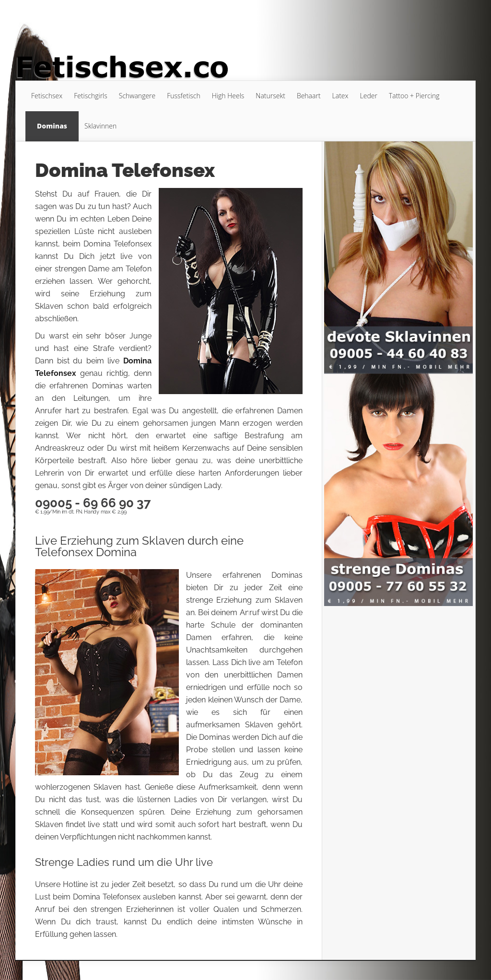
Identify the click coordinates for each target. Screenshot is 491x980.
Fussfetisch (184, 96)
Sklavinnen (100, 126)
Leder (369, 96)
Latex (340, 96)
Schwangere (137, 96)
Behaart (309, 96)
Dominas (52, 126)
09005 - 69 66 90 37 (93, 503)
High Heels (228, 96)
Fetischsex (47, 96)
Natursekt (270, 96)
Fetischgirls (91, 96)
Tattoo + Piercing (414, 96)
